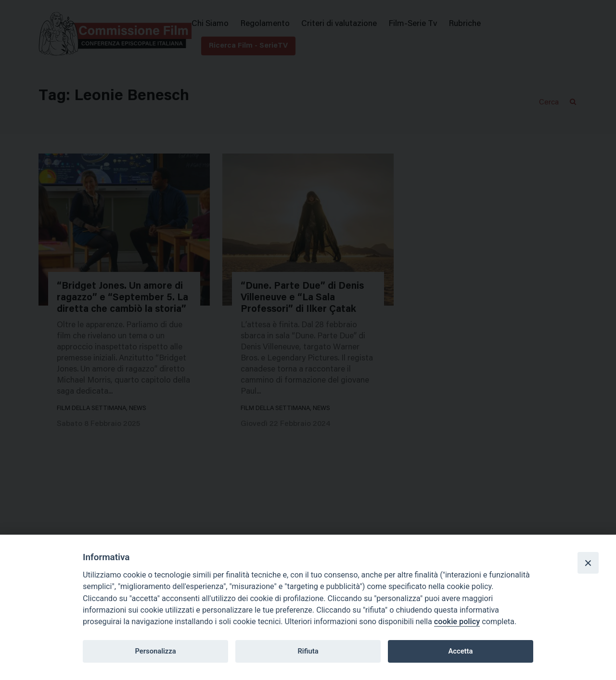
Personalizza (155, 651)
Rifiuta (308, 651)
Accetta (460, 651)
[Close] (588, 563)
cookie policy (457, 622)
